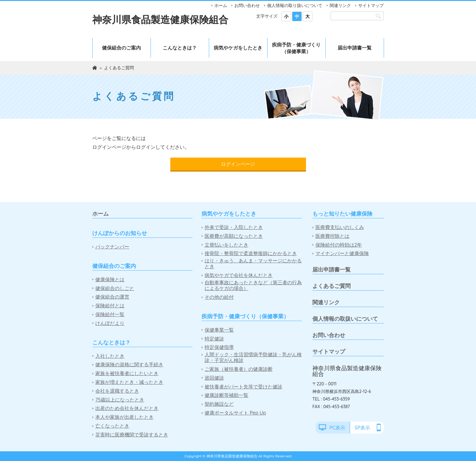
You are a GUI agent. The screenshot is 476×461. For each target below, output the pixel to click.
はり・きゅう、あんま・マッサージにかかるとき (253, 264)
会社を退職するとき (117, 391)
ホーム (221, 5)
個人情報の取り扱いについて (295, 5)
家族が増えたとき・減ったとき (129, 382)
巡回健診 (214, 378)
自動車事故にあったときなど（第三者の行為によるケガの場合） (253, 285)
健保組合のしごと (115, 288)
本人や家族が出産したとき (124, 417)
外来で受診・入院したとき (234, 227)
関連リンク (340, 5)
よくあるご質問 (331, 286)
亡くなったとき (112, 426)
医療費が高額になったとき (234, 236)
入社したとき (110, 356)
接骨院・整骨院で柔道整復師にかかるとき (251, 253)
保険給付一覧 (110, 314)
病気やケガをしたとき (238, 48)
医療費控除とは (332, 236)
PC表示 (337, 428)
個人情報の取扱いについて (345, 319)
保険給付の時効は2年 (339, 245)
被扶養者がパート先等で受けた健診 (243, 387)
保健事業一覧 (219, 330)
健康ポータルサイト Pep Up (235, 413)
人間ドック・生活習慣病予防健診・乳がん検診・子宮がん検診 (253, 357)
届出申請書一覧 (355, 48)
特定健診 (214, 339)
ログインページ (238, 164)
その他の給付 (219, 297)
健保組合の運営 (112, 297)
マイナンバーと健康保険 (342, 253)
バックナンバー (112, 247)
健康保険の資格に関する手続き (129, 365)
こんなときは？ (180, 48)
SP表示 (362, 428)
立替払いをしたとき (226, 245)
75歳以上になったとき (120, 400)
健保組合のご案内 (121, 48)
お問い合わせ (247, 5)
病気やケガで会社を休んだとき (239, 275)
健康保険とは (110, 280)
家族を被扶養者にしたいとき (127, 373)
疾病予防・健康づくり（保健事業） (296, 48)
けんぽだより (110, 323)
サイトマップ (371, 5)
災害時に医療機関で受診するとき (132, 435)
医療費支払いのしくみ (340, 227)
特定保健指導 (219, 347)
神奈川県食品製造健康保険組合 (160, 19)
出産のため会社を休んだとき (127, 408)
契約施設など (219, 404)
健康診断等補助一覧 (226, 395)
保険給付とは (110, 306)
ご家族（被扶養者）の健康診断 (239, 369)
